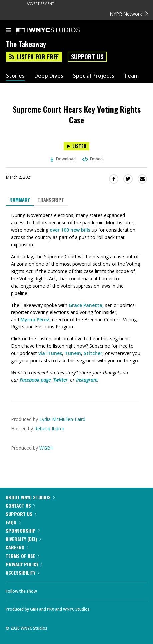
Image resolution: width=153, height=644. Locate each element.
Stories (15, 76)
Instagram (87, 380)
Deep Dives (49, 76)
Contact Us (20, 506)
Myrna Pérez (35, 319)
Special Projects (94, 76)
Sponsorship (23, 531)
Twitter (60, 380)
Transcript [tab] (51, 199)
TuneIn (73, 353)
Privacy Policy (24, 564)
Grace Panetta (85, 305)
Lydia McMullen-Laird (62, 419)
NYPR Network (129, 14)
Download (63, 159)
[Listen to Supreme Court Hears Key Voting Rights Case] (76, 146)
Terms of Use (22, 556)
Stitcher (93, 353)
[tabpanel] (76, 298)
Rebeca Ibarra (49, 429)
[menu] (9, 31)
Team (131, 76)
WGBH (46, 448)
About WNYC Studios (30, 497)
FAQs (13, 522)
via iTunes (50, 353)
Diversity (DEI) (23, 539)
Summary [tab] (20, 199)
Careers (17, 547)
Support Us (87, 57)
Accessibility (22, 573)
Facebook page (35, 380)
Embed (92, 159)
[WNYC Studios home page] (56, 30)
